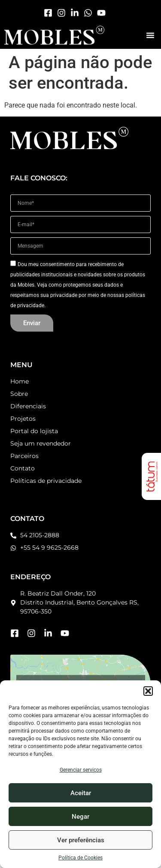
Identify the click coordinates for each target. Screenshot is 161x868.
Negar (80, 817)
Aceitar (81, 793)
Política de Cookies (80, 858)
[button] (148, 691)
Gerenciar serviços (81, 770)
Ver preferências (81, 840)
